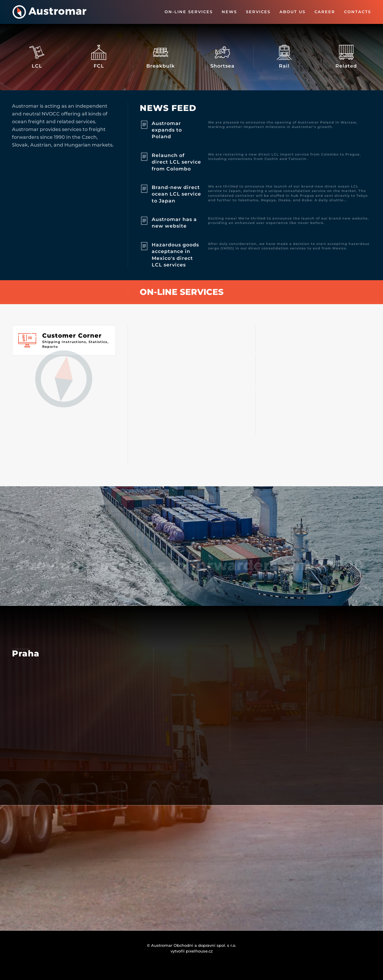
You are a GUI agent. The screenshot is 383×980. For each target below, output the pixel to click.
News (229, 12)
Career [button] (325, 12)
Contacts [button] (358, 12)
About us (292, 12)
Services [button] (258, 12)
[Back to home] (49, 12)
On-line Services (189, 12)
